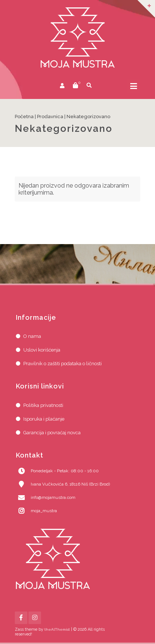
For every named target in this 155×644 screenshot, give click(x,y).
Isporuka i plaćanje (44, 419)
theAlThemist (57, 629)
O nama (32, 336)
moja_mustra (44, 511)
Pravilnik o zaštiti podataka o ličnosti (63, 364)
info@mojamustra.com (53, 497)
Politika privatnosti (43, 405)
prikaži (101, 86)
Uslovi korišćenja (42, 350)
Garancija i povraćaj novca (52, 433)
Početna (24, 117)
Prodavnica (50, 117)
